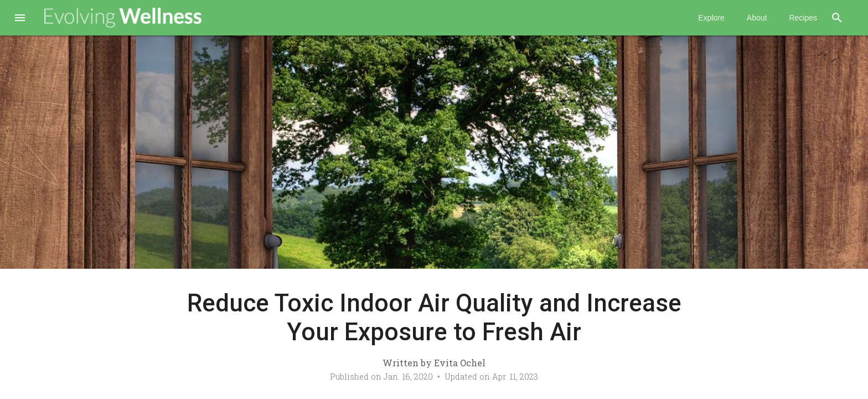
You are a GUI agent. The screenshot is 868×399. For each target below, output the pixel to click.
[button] (20, 19)
